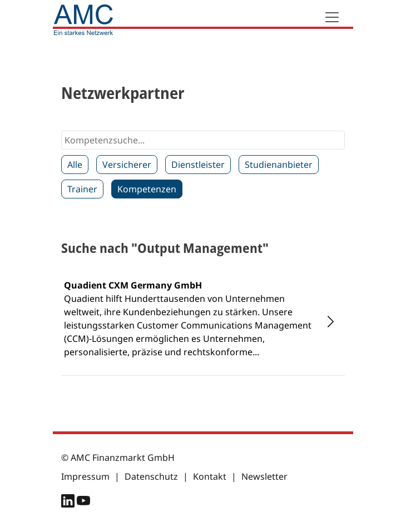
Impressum (85, 476)
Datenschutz (151, 476)
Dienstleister (198, 165)
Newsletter (264, 476)
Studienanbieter (279, 165)
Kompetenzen (147, 189)
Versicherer (127, 165)
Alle (75, 165)
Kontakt (210, 476)
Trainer (82, 189)
